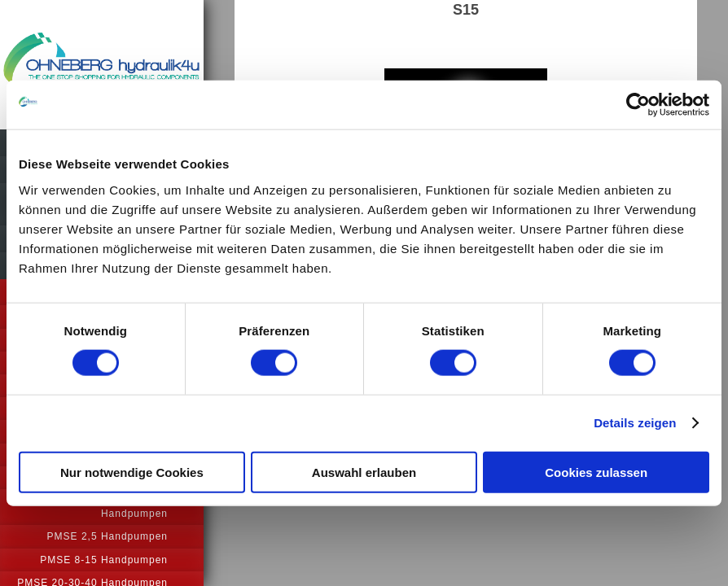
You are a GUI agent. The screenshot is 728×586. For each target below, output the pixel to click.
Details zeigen (635, 423)
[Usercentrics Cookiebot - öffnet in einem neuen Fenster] (638, 105)
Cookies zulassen (596, 472)
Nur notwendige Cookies (132, 472)
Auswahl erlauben (364, 472)
